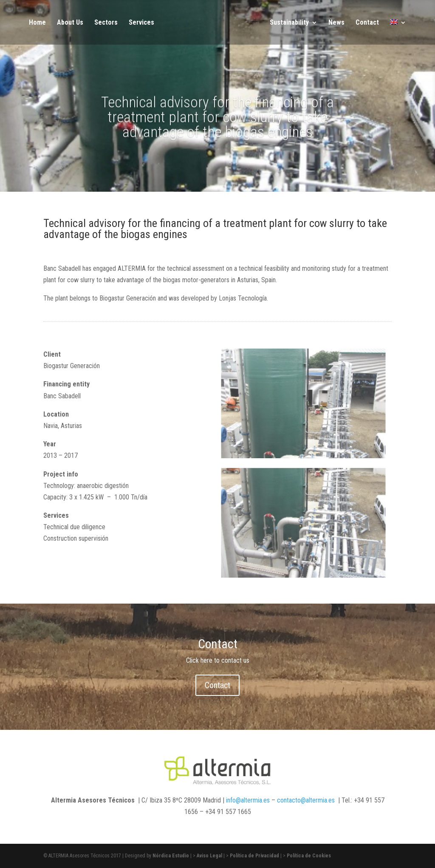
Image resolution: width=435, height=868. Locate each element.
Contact (367, 23)
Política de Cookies (309, 856)
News (336, 23)
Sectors (106, 23)
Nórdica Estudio (171, 856)
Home (37, 23)
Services (141, 23)
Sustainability (289, 23)
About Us (70, 23)
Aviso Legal (209, 856)
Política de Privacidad (254, 856)
